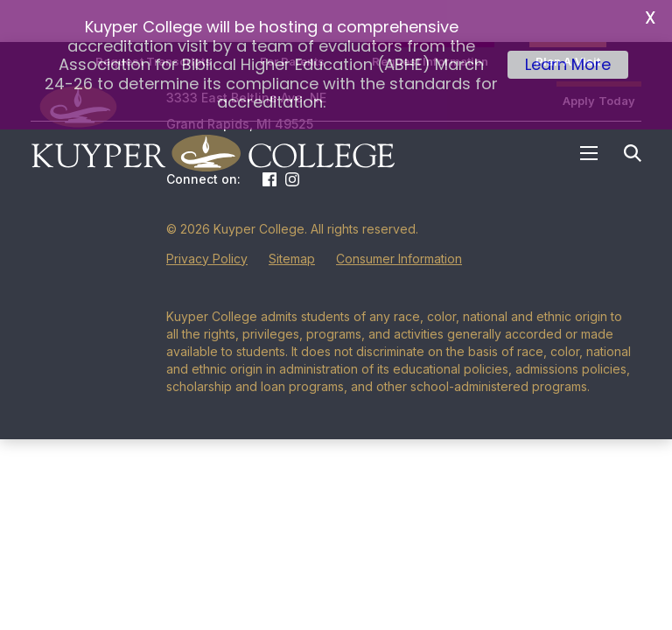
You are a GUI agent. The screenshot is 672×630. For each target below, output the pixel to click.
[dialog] (619, 577)
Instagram (292, 154)
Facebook (269, 154)
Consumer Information (399, 233)
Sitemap (292, 233)
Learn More (568, 64)
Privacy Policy (207, 233)
